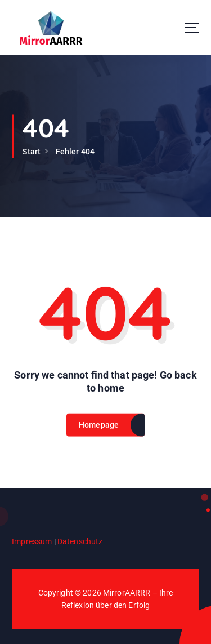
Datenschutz (80, 541)
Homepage (99, 429)
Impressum (32, 541)
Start (32, 152)
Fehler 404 (75, 152)
